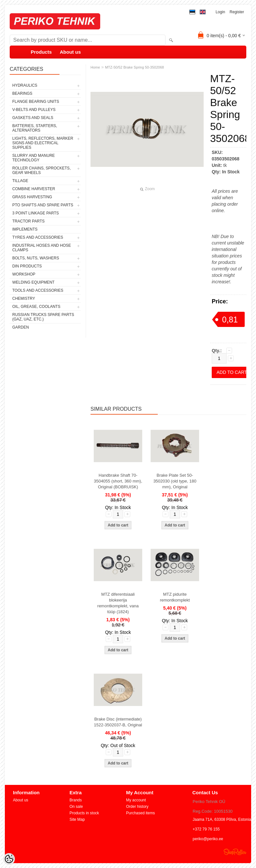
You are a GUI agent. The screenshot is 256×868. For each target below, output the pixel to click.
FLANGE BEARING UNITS (36, 102)
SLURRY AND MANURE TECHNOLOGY (34, 158)
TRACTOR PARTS (28, 221)
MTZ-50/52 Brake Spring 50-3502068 (134, 67)
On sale (76, 807)
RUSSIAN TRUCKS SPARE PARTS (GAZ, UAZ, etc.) (43, 317)
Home (95, 67)
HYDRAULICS (25, 85)
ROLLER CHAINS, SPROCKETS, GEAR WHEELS (42, 170)
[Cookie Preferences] (9, 859)
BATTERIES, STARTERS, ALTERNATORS (35, 128)
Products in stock (84, 813)
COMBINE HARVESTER (34, 189)
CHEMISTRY (24, 298)
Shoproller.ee (235, 852)
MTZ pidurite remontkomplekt (175, 597)
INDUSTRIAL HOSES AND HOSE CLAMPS (42, 248)
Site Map (77, 819)
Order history (137, 807)
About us (70, 52)
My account (136, 800)
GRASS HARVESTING (32, 197)
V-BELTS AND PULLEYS (34, 110)
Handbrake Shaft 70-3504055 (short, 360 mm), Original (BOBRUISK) (118, 481)
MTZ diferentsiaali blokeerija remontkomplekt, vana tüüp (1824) (118, 603)
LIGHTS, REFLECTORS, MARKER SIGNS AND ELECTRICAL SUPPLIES (43, 143)
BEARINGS (22, 93)
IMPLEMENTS (25, 229)
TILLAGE (20, 181)
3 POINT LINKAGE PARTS (36, 213)
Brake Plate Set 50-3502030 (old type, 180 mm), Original (175, 481)
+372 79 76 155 (206, 829)
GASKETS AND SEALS (33, 118)
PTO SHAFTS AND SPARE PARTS (43, 205)
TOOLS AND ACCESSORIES (38, 290)
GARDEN (21, 327)
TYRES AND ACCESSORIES (38, 237)
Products (41, 52)
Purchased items (140, 813)
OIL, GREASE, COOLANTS (36, 307)
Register (237, 12)
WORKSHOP (24, 274)
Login (220, 12)
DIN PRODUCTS (27, 266)
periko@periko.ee (208, 839)
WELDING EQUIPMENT (33, 282)
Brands (76, 800)
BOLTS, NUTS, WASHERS (36, 258)
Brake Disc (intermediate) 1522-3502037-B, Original (118, 722)
